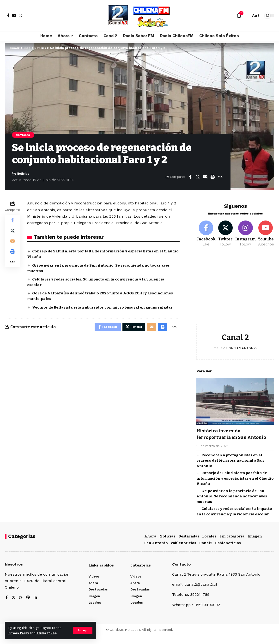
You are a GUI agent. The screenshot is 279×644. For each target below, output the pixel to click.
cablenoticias (184, 551)
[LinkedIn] (36, 605)
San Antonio (156, 551)
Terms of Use (49, 633)
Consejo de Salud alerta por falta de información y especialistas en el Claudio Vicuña (235, 483)
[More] (220, 178)
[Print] (212, 178)
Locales (209, 544)
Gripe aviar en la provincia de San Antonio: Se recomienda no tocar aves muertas (232, 501)
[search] (246, 16)
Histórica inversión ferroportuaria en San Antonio (225, 436)
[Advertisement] (235, 287)
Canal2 (206, 551)
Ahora (150, 544)
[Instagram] (246, 232)
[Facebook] (8, 15)
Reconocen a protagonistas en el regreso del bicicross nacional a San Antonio (230, 465)
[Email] (205, 178)
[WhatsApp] (20, 15)
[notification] (239, 16)
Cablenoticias (228, 551)
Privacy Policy (20, 633)
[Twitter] (225, 232)
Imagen (255, 544)
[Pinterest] (29, 605)
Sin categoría (232, 544)
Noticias (24, 135)
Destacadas (189, 544)
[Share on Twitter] (198, 178)
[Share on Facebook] (190, 178)
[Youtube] (266, 232)
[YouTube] (14, 15)
